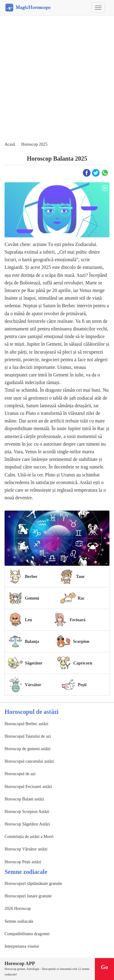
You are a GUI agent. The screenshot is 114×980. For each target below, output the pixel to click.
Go (104, 967)
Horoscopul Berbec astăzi (26, 724)
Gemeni (32, 598)
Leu (28, 620)
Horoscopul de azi (20, 774)
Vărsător (33, 685)
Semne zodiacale (19, 921)
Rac (81, 598)
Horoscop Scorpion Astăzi (27, 812)
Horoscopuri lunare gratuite (28, 896)
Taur (80, 577)
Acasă (10, 144)
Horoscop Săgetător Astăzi (27, 824)
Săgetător (34, 663)
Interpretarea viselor (22, 946)
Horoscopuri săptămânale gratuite (33, 884)
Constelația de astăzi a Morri (29, 837)
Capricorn (83, 663)
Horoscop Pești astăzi (23, 862)
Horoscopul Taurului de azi (28, 736)
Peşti (82, 685)
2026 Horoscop (18, 909)
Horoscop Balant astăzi (24, 799)
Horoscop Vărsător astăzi (26, 849)
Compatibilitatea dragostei (27, 934)
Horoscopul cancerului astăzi (29, 761)
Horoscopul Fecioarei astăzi (28, 787)
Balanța (32, 641)
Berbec (31, 577)
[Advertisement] (57, 79)
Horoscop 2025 (34, 144)
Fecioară (78, 620)
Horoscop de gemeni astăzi (28, 749)
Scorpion (81, 641)
